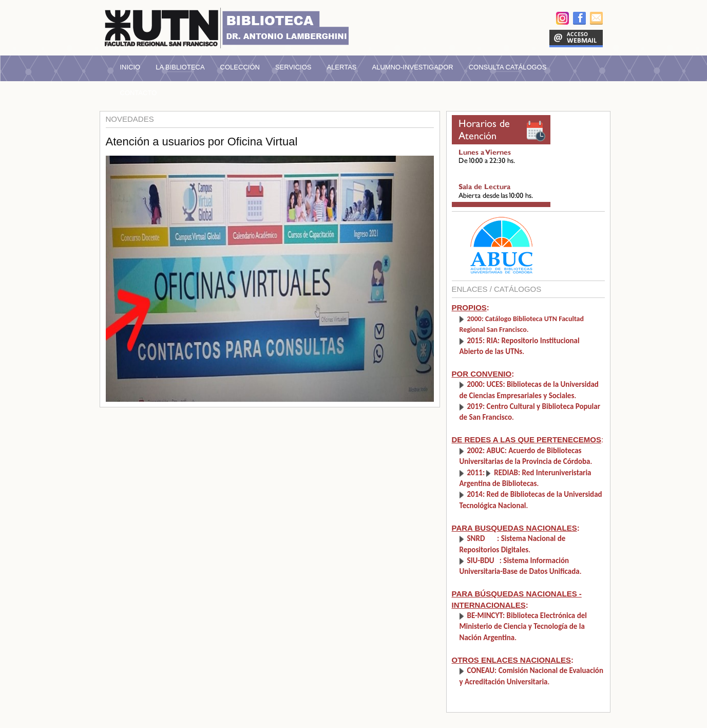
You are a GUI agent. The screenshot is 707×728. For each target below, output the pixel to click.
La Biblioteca (180, 67)
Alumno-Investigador (413, 67)
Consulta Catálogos (508, 67)
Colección (240, 67)
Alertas (341, 67)
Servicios (293, 67)
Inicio (130, 67)
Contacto (139, 93)
